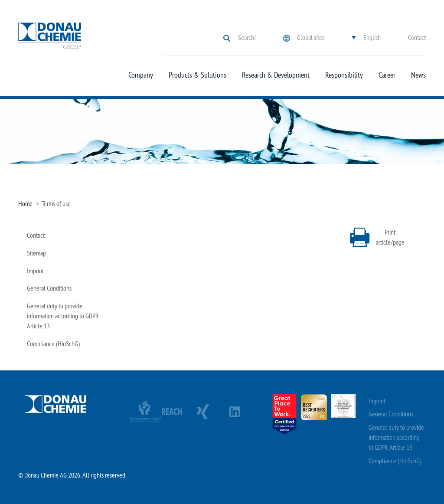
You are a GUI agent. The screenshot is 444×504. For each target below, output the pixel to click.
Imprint (35, 271)
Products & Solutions (198, 75)
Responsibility (344, 75)
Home (25, 203)
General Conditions (49, 288)
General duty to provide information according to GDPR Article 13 (63, 316)
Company (141, 75)
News (418, 75)
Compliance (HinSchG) (53, 344)
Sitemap (36, 253)
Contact (417, 37)
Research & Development (276, 75)
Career (387, 75)
